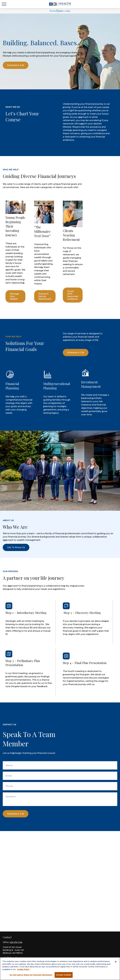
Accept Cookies (64, 975)
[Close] (116, 962)
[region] (60, 969)
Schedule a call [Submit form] (16, 814)
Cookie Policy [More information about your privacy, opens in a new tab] (23, 969)
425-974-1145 (16, 942)
